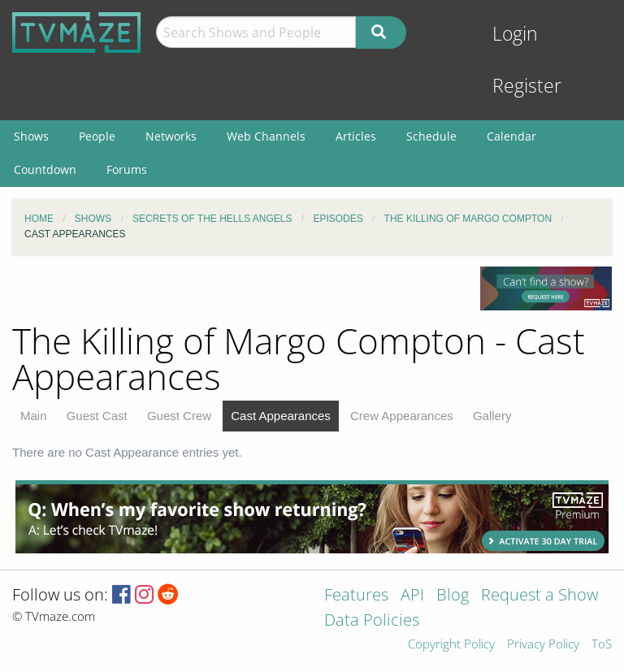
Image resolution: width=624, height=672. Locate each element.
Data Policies (372, 621)
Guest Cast (97, 416)
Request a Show (539, 596)
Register (527, 86)
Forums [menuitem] (127, 169)
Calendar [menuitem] (511, 136)
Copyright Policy (451, 645)
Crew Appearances (402, 416)
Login (515, 34)
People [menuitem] (97, 136)
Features (356, 596)
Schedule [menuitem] (431, 136)
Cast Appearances (281, 416)
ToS (602, 645)
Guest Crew (179, 416)
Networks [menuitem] (171, 136)
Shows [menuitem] (31, 136)
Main (34, 416)
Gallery (492, 416)
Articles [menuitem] (356, 136)
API (412, 596)
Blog (453, 596)
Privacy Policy (543, 645)
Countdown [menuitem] (45, 169)
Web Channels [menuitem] (266, 136)
